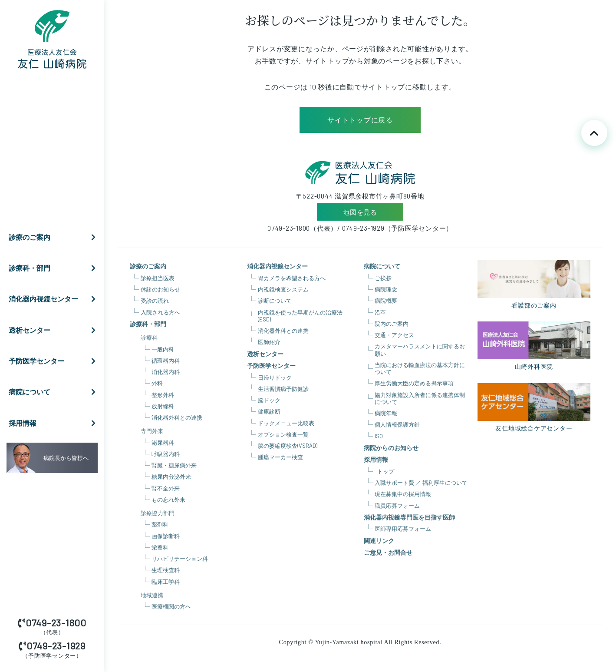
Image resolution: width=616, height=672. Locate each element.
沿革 (380, 312)
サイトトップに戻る (360, 120)
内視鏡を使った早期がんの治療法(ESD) (300, 316)
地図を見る (360, 212)
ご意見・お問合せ (388, 552)
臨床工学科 (166, 582)
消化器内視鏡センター (54, 299)
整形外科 (163, 395)
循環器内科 (166, 361)
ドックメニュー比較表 (286, 423)
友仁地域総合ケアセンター (534, 407)
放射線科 (163, 406)
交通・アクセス (394, 335)
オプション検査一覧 (283, 434)
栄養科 (160, 547)
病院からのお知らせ (391, 448)
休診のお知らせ (160, 289)
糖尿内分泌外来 (171, 477)
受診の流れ (155, 301)
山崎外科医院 (534, 346)
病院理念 (386, 289)
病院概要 (386, 301)
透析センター (54, 330)
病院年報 (386, 413)
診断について (275, 301)
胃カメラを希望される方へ (292, 278)
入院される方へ (160, 312)
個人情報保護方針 (397, 424)
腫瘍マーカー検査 (280, 457)
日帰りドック (275, 377)
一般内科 (163, 349)
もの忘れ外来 (168, 500)
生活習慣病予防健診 (283, 389)
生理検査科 (166, 570)
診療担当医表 (158, 278)
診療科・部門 (54, 268)
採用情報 (54, 423)
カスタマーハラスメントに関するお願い (420, 350)
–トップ (384, 471)
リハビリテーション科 (180, 559)
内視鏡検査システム (283, 289)
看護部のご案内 (534, 285)
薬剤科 (160, 524)
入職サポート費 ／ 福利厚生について (421, 483)
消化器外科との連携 (177, 417)
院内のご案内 (392, 324)
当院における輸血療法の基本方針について (420, 368)
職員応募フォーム (397, 506)
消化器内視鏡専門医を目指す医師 (409, 517)
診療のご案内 (54, 237)
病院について (54, 392)
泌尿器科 (163, 443)
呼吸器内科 (166, 454)
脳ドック (269, 400)
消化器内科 (166, 372)
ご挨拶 (383, 278)
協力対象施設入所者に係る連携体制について (420, 398)
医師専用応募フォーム (403, 529)
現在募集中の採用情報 (403, 494)
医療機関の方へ (171, 606)
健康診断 (269, 411)
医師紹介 (269, 342)
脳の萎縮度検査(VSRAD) (288, 446)
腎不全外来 (166, 488)
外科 (157, 383)
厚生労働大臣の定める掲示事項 (414, 383)
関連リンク (379, 541)
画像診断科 (166, 536)
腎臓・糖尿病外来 (174, 465)
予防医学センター (54, 361)
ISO (379, 436)
